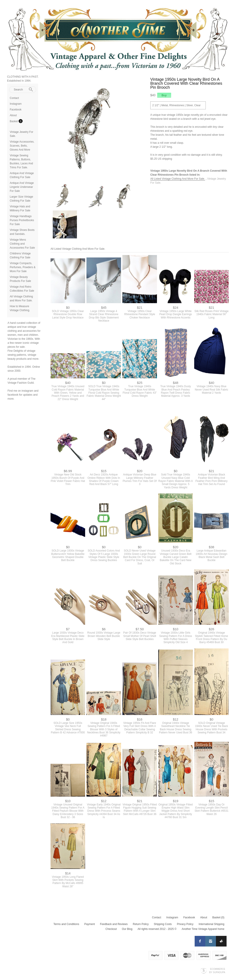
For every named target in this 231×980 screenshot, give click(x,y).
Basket (14, 121)
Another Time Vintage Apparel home (203, 928)
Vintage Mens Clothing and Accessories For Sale (22, 244)
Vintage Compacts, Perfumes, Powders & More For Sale (23, 267)
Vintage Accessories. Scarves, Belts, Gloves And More (22, 146)
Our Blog (127, 928)
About (13, 115)
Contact (14, 98)
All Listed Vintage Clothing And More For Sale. (178, 179)
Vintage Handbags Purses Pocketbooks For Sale (22, 220)
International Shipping (211, 923)
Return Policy (141, 923)
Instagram (16, 104)
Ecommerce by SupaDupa (217, 969)
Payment (89, 923)
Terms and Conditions (66, 923)
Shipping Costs (163, 923)
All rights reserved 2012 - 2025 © (157, 928)
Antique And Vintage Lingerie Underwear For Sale (22, 187)
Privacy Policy (185, 923)
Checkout (111, 928)
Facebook (16, 110)
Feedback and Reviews (114, 923)
